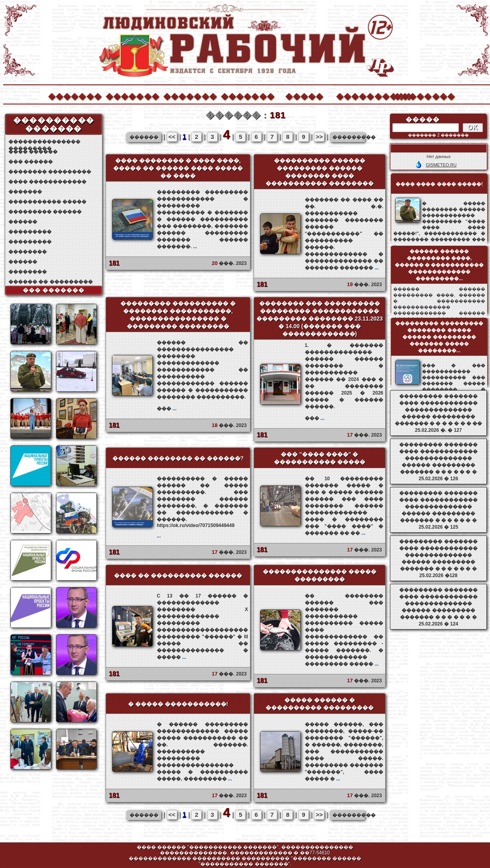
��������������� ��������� (44, 142)
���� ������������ (47, 182)
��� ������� (54, 290)
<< (172, 137)
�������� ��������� (50, 172)
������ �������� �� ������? (178, 458)
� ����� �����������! (178, 704)
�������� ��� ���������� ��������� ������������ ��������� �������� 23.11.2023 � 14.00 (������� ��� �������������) (320, 319)
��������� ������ (45, 212)
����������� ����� (47, 202)
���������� (362, 95)
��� (167, 409)
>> (319, 137)
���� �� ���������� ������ (178, 575)
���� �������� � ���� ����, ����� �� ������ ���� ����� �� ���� (178, 168)
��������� (30, 232)
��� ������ (31, 162)
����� (304, 95)
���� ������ (33, 152)
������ (23, 222)
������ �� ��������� (51, 282)
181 (114, 263)
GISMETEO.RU (441, 165)
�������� (420, 95)
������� (74, 95)
